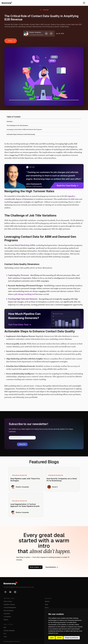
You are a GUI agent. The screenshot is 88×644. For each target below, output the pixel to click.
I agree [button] (52, 638)
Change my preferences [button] (72, 638)
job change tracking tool (25, 296)
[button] (11, 41)
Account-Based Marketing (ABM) (21, 247)
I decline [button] (59, 638)
